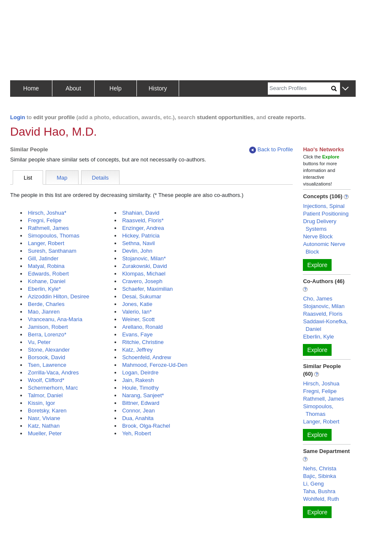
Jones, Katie (137, 304)
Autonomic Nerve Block (324, 248)
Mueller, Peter (45, 433)
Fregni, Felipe (45, 220)
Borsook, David (46, 357)
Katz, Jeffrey (137, 350)
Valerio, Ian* (137, 312)
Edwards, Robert (48, 274)
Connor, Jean (138, 411)
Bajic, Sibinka (319, 476)
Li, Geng (313, 484)
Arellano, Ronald (142, 327)
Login (18, 117)
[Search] (299, 89)
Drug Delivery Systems (320, 225)
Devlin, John (137, 251)
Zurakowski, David (144, 266)
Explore (317, 265)
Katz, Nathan (44, 426)
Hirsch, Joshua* (47, 213)
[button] (345, 89)
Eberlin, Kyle (318, 337)
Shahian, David (141, 213)
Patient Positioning (326, 214)
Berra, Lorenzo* (47, 334)
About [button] (73, 88)
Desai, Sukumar (142, 296)
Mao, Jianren (44, 312)
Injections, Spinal (324, 206)
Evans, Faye (137, 334)
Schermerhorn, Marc (53, 388)
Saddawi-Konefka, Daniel (325, 325)
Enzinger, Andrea (143, 228)
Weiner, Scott (138, 319)
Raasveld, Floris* (143, 220)
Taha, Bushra (319, 491)
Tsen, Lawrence (47, 365)
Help (116, 88)
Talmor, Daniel (45, 395)
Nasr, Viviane (44, 418)
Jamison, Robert (48, 327)
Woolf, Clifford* (46, 380)
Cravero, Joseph (142, 281)
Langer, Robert (46, 243)
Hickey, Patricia (141, 236)
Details (101, 178)
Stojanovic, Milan (324, 306)
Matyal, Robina (46, 266)
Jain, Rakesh (138, 380)
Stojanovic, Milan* (144, 258)
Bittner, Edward (141, 403)
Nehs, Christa (320, 468)
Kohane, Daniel (47, 281)
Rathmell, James (48, 228)
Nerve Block (318, 236)
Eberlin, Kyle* (44, 289)
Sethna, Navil (138, 243)
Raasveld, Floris (323, 314)
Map (62, 178)
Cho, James (317, 299)
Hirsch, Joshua (321, 384)
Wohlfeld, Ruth (321, 499)
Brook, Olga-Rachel (146, 426)
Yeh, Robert (136, 433)
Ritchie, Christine (143, 342)
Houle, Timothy (140, 388)
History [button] (158, 88)
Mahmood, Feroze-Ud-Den (155, 365)
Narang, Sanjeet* (143, 395)
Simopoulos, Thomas (54, 236)
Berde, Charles (46, 304)
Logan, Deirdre (140, 373)
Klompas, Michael (144, 274)
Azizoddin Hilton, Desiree (59, 296)
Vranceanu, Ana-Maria (55, 319)
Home (31, 88)
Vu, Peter (39, 342)
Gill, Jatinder (43, 258)
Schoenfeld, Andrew (147, 357)
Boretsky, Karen (47, 411)
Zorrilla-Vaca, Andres (53, 373)
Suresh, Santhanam (52, 251)
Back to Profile (271, 150)
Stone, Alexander (49, 350)
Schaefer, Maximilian (147, 289)
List (28, 178)
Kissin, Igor (41, 403)
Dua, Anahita (138, 418)
